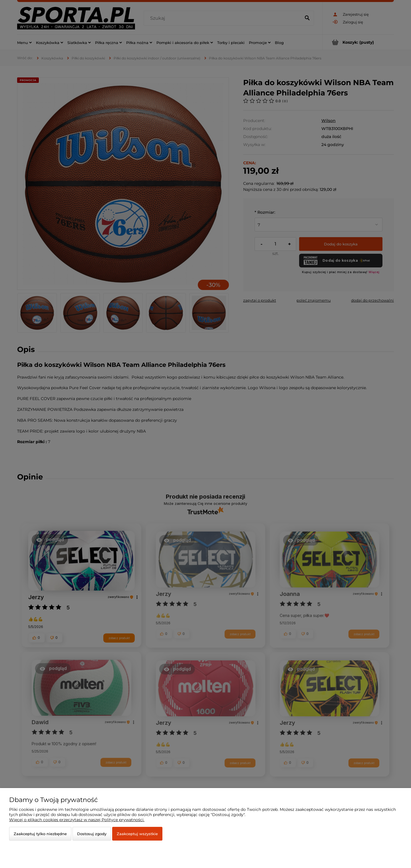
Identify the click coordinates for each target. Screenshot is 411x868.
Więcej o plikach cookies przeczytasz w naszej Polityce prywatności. (77, 820)
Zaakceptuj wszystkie (137, 834)
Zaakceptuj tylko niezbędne (40, 834)
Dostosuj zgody (92, 834)
